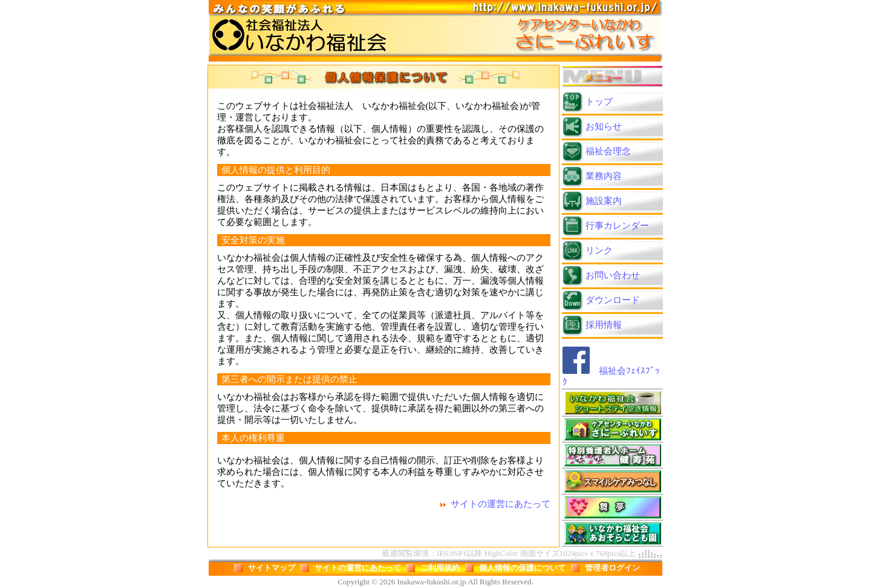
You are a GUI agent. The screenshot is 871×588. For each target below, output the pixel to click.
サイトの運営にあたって (501, 504)
